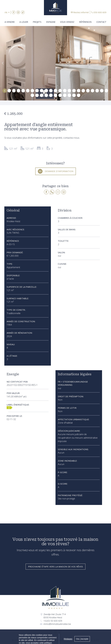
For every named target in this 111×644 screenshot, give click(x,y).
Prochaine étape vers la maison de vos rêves (56, 567)
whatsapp (52, 192)
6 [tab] (28, 90)
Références (85, 22)
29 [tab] (55, 95)
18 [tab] (83, 90)
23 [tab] (106, 90)
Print (64, 192)
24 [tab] (32, 95)
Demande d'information (59, 171)
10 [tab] (46, 90)
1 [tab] (5, 91)
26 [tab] (42, 95)
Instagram (18, 12)
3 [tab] (14, 90)
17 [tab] (79, 90)
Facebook (14, 12)
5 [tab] (23, 90)
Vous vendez (67, 22)
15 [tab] (69, 90)
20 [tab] (92, 90)
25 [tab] (37, 95)
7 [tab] (32, 90)
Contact (101, 22)
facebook (46, 192)
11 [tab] (51, 90)
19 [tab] (88, 90)
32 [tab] (69, 95)
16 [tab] (74, 90)
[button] (8, 13)
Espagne (51, 22)
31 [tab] (65, 95)
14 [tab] (65, 90)
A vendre (10, 22)
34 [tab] (79, 95)
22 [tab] (102, 90)
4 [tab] (19, 90)
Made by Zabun (48, 640)
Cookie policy (93, 640)
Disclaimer (64, 640)
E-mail (58, 192)
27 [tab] (46, 95)
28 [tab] (51, 95)
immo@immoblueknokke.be (57, 624)
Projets (37, 22)
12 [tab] (55, 90)
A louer (24, 22)
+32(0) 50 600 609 (53, 621)
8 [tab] (37, 90)
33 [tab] (74, 95)
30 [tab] (60, 95)
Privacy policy (78, 640)
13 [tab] (60, 90)
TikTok (23, 12)
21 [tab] (97, 90)
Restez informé (81, 12)
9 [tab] (42, 90)
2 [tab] (9, 90)
